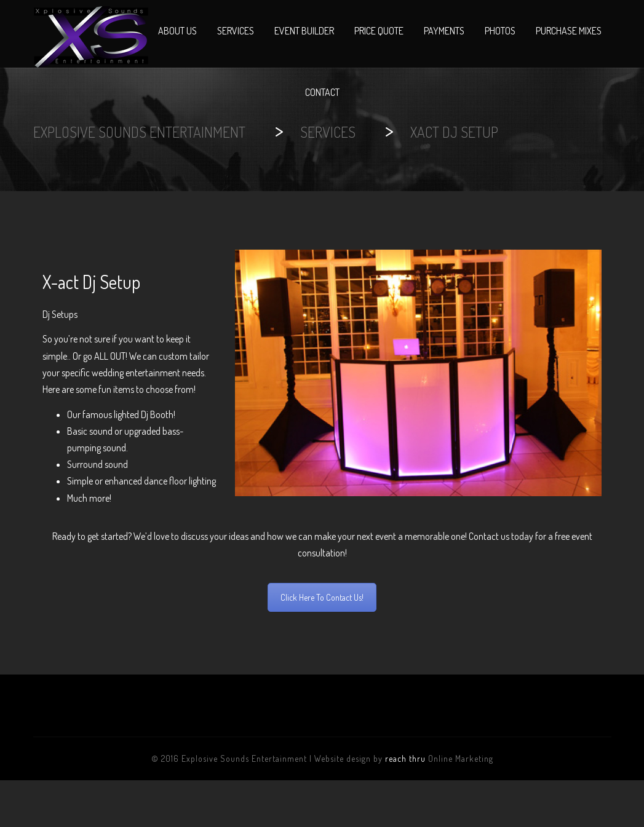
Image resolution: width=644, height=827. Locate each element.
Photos (500, 31)
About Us (177, 31)
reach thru (405, 758)
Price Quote (379, 31)
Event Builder (304, 31)
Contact (322, 92)
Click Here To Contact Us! (322, 597)
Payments (444, 31)
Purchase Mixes (569, 31)
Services (236, 31)
